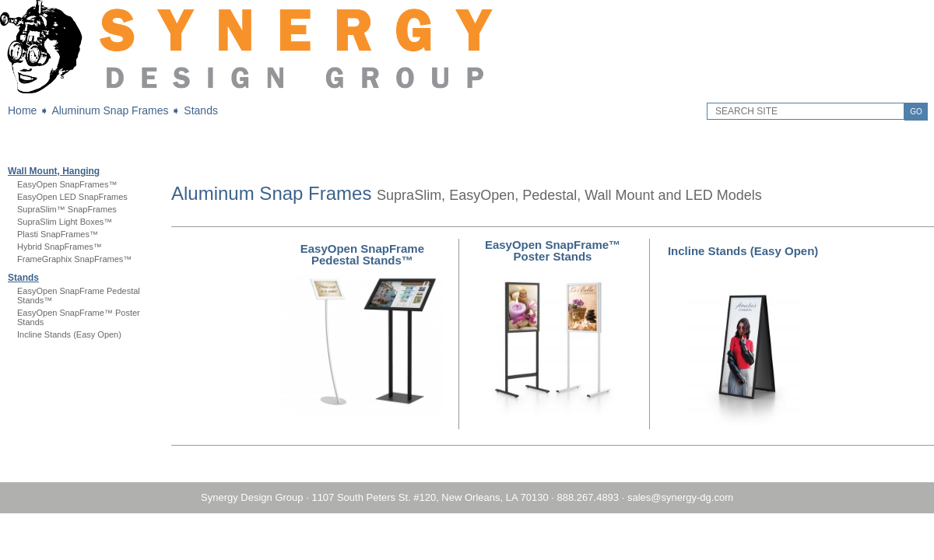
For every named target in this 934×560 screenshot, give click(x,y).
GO (916, 112)
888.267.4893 (588, 497)
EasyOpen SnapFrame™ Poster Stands (553, 250)
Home (22, 110)
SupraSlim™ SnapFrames (67, 209)
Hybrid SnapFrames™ (60, 247)
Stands (201, 110)
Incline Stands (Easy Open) (69, 334)
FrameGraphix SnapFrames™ (74, 259)
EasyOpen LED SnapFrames (72, 197)
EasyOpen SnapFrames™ (67, 184)
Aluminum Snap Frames (110, 110)
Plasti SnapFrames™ (58, 234)
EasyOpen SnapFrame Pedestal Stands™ (362, 254)
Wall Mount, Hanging (54, 171)
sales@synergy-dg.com (680, 497)
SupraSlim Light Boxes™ (65, 222)
